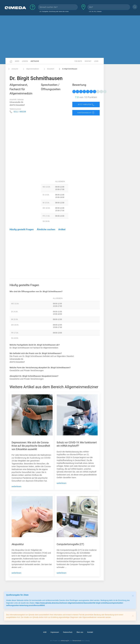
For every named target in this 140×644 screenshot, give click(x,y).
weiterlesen (16, 486)
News (17, 61)
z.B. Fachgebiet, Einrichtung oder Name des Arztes (54, 11)
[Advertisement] (70, 37)
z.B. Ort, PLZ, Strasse (95, 11)
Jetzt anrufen (86, 105)
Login (96, 61)
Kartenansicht (86, 113)
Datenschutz (68, 632)
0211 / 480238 (20, 112)
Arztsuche (35, 61)
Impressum (55, 632)
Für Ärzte (78, 61)
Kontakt (88, 61)
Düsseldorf (49, 69)
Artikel (62, 229)
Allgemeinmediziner (31, 69)
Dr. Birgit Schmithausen (68, 69)
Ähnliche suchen (46, 229)
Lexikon (25, 61)
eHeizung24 (65, 641)
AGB (45, 632)
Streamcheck (77, 641)
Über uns (80, 632)
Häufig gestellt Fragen (22, 229)
